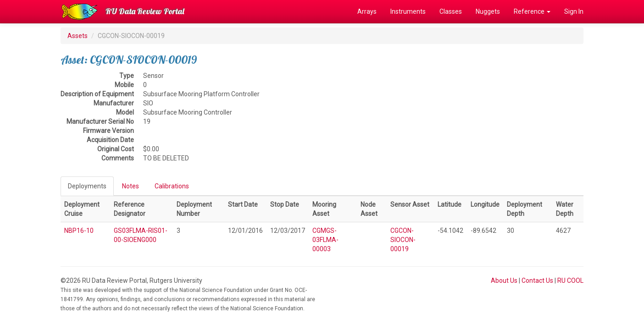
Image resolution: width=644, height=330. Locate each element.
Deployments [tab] (87, 186)
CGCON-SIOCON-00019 (403, 240)
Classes (451, 11)
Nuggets (488, 11)
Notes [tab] (130, 186)
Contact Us (537, 280)
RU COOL (570, 280)
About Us (504, 280)
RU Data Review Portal (145, 11)
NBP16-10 (79, 231)
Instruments (408, 11)
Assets (78, 36)
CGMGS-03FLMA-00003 (325, 240)
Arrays (367, 11)
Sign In (574, 11)
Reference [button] (532, 11)
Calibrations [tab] (172, 186)
